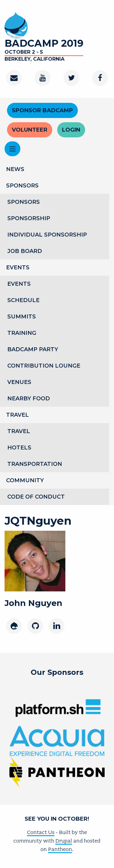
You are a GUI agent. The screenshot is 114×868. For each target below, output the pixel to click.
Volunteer (30, 130)
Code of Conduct (36, 497)
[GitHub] (35, 626)
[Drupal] (14, 626)
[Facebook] (100, 78)
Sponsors (22, 186)
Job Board (25, 251)
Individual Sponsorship (47, 235)
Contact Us (41, 832)
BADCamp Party (33, 349)
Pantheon (60, 849)
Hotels (19, 448)
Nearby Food (29, 399)
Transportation (35, 464)
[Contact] (14, 78)
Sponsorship (29, 218)
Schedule (23, 300)
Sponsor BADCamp (42, 110)
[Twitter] (71, 78)
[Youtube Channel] (43, 78)
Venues (19, 382)
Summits (22, 317)
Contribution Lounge (44, 366)
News (15, 169)
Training (22, 333)
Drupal (64, 841)
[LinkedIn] (57, 626)
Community (25, 480)
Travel (17, 415)
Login (71, 130)
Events (18, 267)
